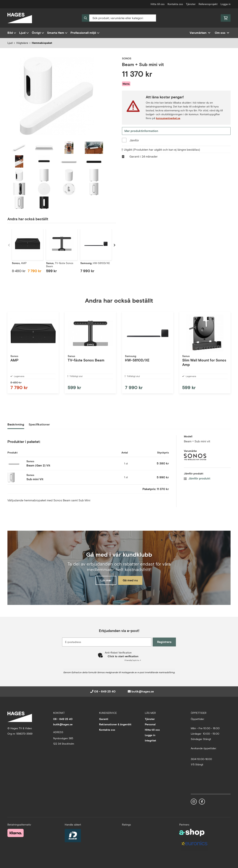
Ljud (24, 33)
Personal (150, 724)
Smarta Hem (57, 33)
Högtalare (22, 43)
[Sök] (119, 18)
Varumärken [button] (200, 33)
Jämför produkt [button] (197, 481)
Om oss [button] (222, 33)
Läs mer (105, 581)
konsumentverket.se (168, 118)
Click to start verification (123, 656)
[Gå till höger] (115, 245)
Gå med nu (132, 581)
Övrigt (38, 33)
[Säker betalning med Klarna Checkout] (16, 833)
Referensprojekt (208, 4)
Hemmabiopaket (42, 43)
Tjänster (191, 4)
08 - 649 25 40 (105, 691)
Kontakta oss (175, 4)
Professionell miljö (85, 33)
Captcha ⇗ (133, 660)
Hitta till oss (158, 4)
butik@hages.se (143, 691)
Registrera (165, 642)
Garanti (104, 719)
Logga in (226, 4)
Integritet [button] (150, 741)
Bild (12, 33)
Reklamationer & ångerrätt (115, 724)
